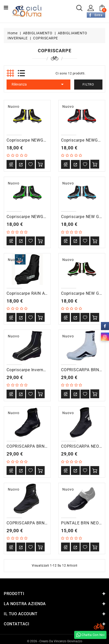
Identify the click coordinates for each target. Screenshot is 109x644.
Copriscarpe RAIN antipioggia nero (41, 293)
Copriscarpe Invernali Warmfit (36, 370)
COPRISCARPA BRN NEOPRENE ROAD (43, 446)
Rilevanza (38, 84)
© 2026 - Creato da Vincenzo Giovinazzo (55, 641)
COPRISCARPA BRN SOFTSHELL (38, 523)
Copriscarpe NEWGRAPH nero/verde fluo (47, 217)
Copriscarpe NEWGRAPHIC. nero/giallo (45, 140)
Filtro (88, 84)
